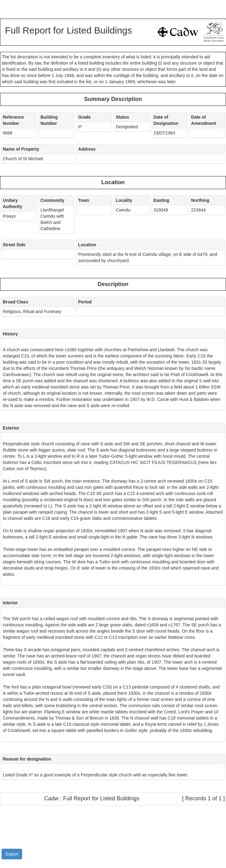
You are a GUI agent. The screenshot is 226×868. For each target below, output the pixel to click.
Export (12, 854)
